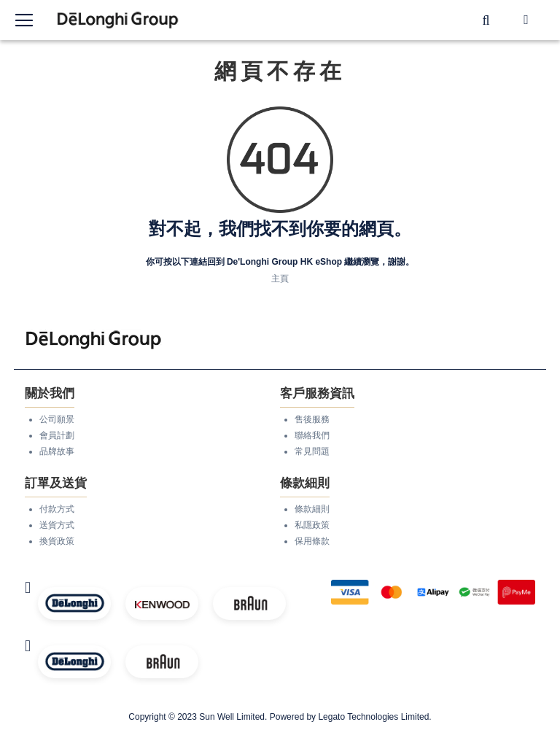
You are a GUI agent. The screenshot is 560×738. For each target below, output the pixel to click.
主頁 (280, 279)
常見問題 (312, 451)
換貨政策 (57, 541)
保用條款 (312, 541)
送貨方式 (57, 525)
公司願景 (57, 419)
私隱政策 (312, 525)
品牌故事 (57, 451)
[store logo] (118, 20)
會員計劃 (57, 435)
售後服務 (312, 419)
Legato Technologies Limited (373, 717)
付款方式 (57, 509)
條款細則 (312, 509)
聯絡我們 (312, 435)
